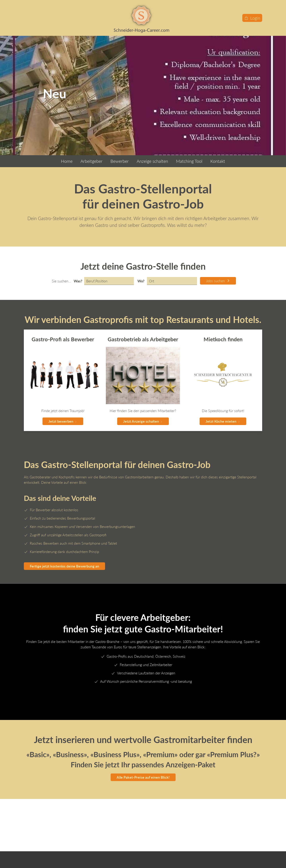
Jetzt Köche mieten (223, 421)
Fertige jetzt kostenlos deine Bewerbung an (64, 566)
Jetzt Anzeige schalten (143, 421)
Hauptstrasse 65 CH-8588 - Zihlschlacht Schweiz (46, 829)
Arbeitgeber (91, 161)
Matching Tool (189, 161)
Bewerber (120, 161)
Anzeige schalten (152, 161)
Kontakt (218, 161)
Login (252, 18)
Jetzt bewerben (63, 421)
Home (67, 161)
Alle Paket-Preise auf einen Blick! (143, 777)
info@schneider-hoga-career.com (53, 841)
